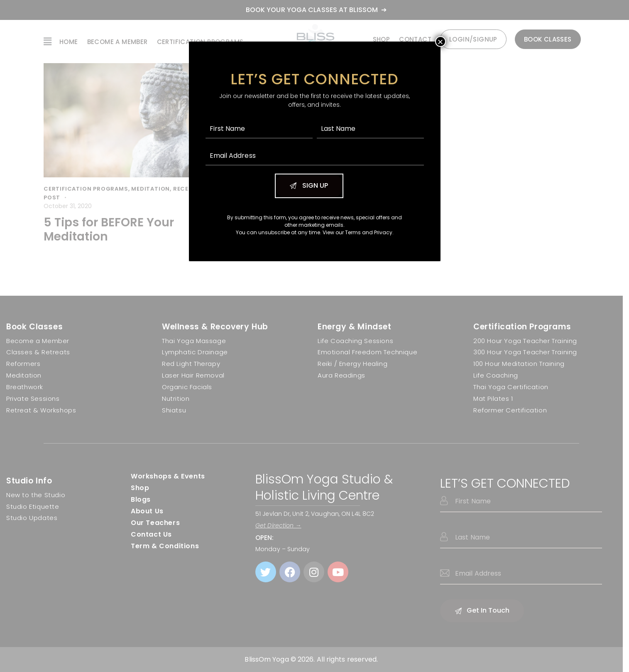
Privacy (383, 232)
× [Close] (440, 42)
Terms (353, 232)
